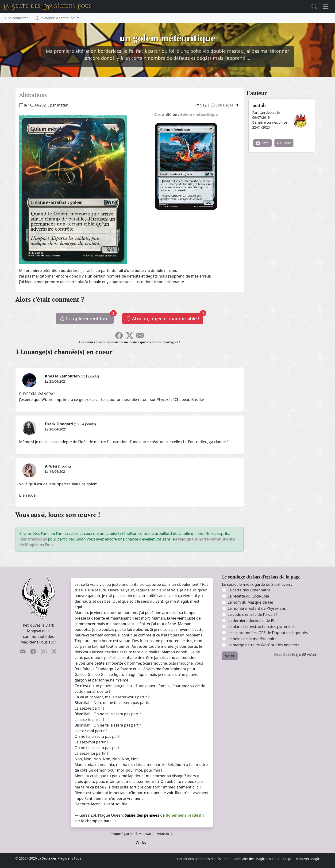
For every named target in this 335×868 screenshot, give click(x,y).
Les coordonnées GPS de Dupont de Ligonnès (268, 633)
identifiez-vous (33, 539)
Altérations (33, 95)
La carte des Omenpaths (249, 590)
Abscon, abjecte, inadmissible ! (165, 317)
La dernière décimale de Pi (251, 621)
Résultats (283, 654)
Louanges (225, 105)
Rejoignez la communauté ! (58, 18)
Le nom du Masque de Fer (251, 602)
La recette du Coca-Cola (248, 596)
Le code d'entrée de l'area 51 (253, 614)
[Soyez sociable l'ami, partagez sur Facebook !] (119, 337)
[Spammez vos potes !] (140, 337)
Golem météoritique (199, 114)
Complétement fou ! (87, 317)
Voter (230, 656)
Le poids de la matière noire (252, 639)
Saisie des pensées (142, 815)
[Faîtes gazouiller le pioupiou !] (130, 337)
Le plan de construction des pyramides (262, 627)
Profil (263, 143)
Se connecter (16, 18)
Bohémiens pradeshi (185, 815)
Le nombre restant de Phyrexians (257, 608)
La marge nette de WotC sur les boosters (264, 645)
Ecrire (284, 143)
